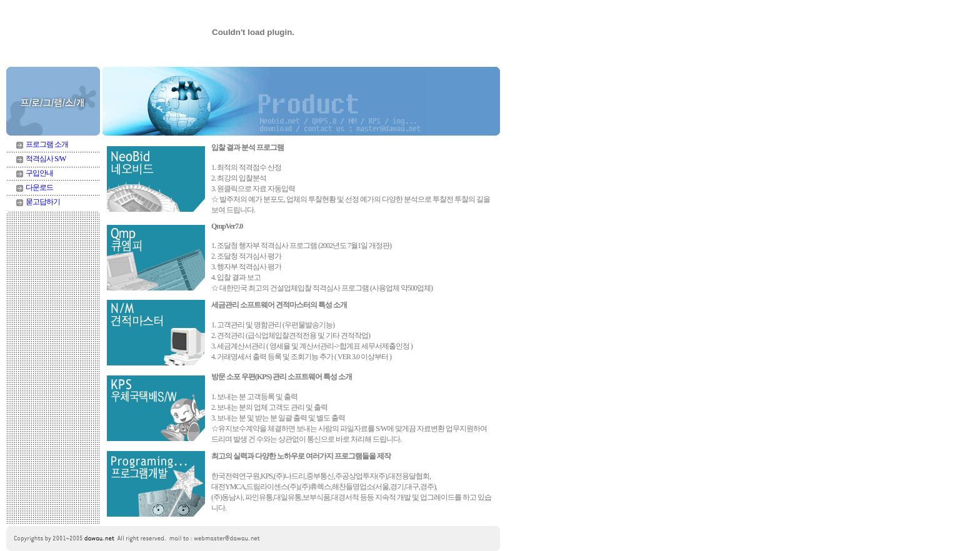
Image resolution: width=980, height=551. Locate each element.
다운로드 (39, 187)
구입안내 (39, 173)
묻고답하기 (43, 202)
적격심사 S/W (46, 159)
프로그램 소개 (47, 144)
